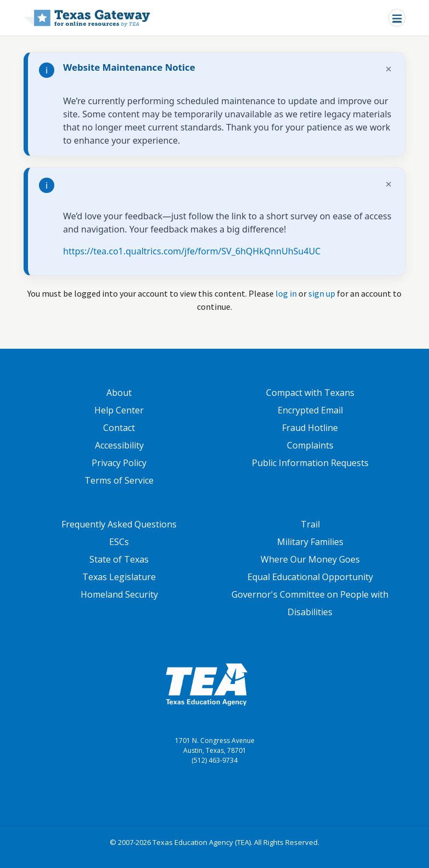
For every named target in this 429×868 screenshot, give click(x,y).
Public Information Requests (310, 463)
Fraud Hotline (310, 428)
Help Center (119, 410)
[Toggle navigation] (397, 18)
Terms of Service (119, 480)
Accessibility (119, 445)
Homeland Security (119, 594)
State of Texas (119, 559)
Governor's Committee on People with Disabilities (310, 603)
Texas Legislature (119, 577)
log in (286, 293)
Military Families (310, 542)
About (119, 393)
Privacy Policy (119, 463)
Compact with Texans (310, 393)
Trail (310, 524)
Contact (119, 428)
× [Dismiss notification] (389, 69)
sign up (322, 293)
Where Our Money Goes (310, 559)
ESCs (119, 542)
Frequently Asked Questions (119, 524)
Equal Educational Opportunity (310, 577)
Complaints (310, 445)
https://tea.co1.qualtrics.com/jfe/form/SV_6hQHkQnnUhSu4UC (192, 251)
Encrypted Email (310, 410)
